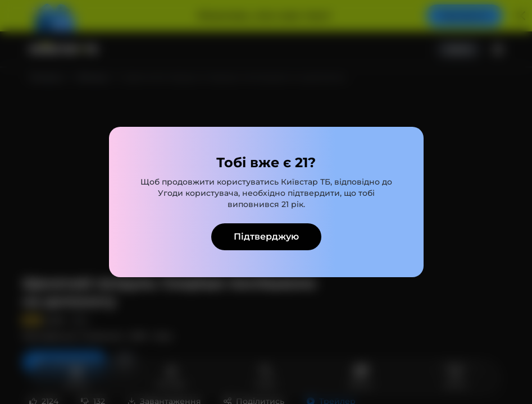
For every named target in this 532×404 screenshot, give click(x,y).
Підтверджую (266, 237)
